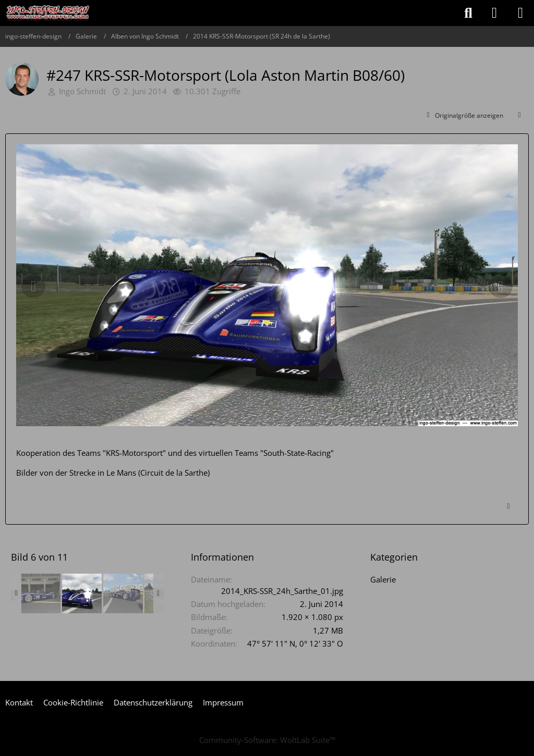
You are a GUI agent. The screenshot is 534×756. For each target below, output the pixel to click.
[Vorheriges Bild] (33, 287)
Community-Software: (267, 740)
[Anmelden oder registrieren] (494, 13)
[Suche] (468, 13)
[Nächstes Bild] (501, 287)
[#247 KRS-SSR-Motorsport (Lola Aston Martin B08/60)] (41, 593)
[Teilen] (519, 116)
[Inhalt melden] (508, 506)
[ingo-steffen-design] (48, 13)
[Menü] (520, 13)
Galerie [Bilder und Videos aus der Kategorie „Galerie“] (383, 579)
